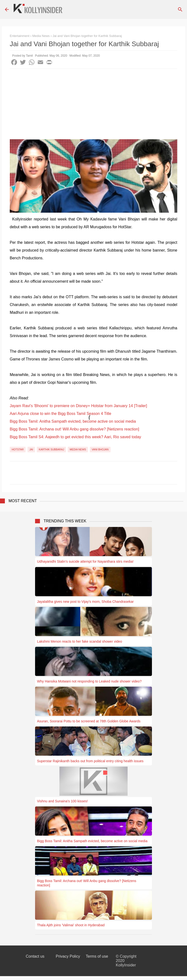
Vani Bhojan (100, 449)
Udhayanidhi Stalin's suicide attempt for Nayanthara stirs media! (85, 561)
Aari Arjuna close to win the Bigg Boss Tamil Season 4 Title (61, 414)
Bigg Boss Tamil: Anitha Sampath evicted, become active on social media (73, 421)
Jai (31, 449)
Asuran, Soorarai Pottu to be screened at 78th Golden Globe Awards (89, 721)
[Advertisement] (93, 105)
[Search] (180, 9)
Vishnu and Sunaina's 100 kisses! (62, 801)
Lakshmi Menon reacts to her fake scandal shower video (79, 641)
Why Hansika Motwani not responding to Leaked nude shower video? (89, 681)
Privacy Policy (68, 956)
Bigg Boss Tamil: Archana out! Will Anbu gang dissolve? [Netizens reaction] (75, 429)
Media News (78, 449)
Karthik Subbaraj (51, 449)
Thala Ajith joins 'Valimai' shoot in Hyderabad (71, 925)
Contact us (35, 956)
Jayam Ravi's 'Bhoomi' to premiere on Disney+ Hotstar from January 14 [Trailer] (78, 406)
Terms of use (97, 956)
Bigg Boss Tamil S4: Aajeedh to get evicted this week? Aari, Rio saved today (75, 437)
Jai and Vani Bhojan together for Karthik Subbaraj (87, 36)
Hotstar (18, 449)
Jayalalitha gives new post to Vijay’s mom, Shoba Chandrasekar (85, 602)
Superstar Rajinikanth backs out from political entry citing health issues (90, 761)
